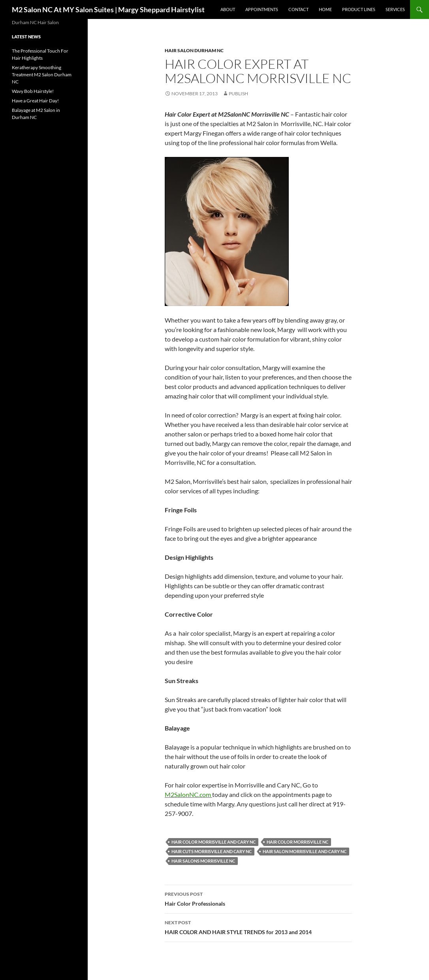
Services (395, 9)
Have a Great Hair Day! (35, 101)
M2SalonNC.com (188, 794)
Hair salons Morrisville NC (203, 861)
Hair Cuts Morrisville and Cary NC (212, 851)
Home (325, 9)
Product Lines (359, 9)
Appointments (262, 9)
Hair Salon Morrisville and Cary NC (305, 851)
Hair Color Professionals (258, 898)
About (228, 9)
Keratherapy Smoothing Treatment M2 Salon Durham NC (42, 75)
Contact (298, 9)
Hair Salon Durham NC (194, 50)
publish (238, 93)
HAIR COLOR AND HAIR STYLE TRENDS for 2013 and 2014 (258, 927)
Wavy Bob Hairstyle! (33, 91)
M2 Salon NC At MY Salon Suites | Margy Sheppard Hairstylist (108, 9)
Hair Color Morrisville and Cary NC (214, 842)
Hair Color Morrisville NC (297, 842)
